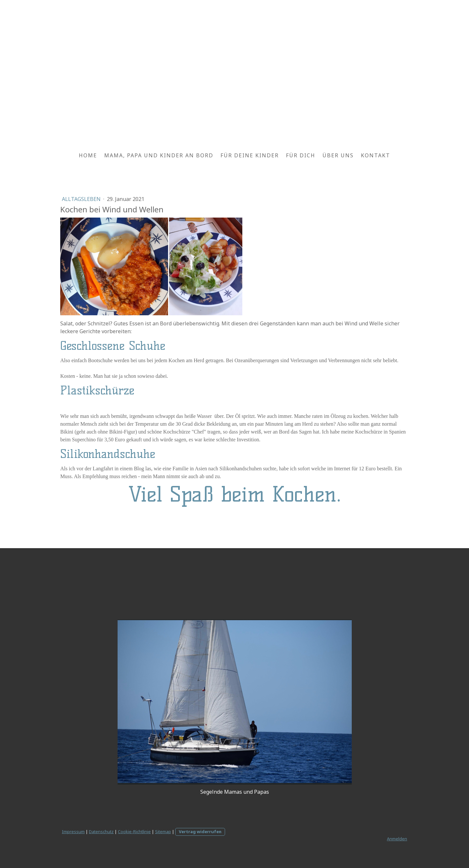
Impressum (73, 832)
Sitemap (163, 832)
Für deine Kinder (250, 155)
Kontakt (376, 155)
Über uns (338, 155)
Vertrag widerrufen (200, 832)
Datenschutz (101, 832)
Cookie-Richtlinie (134, 832)
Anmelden (397, 839)
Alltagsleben (82, 199)
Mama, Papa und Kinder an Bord (159, 155)
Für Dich (301, 155)
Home (88, 155)
